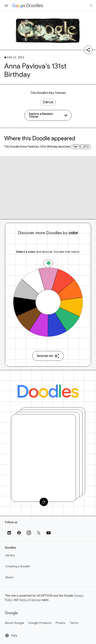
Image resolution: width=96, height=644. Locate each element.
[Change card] (44, 502)
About (9, 577)
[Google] (12, 613)
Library (10, 555)
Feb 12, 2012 (81, 147)
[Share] (88, 50)
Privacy (60, 623)
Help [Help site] (11, 635)
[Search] (91, 6)
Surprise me (48, 356)
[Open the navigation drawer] (6, 6)
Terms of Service (30, 600)
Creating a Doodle (18, 566)
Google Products (40, 623)
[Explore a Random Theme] (48, 115)
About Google (15, 623)
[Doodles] (48, 391)
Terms (74, 623)
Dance (48, 102)
